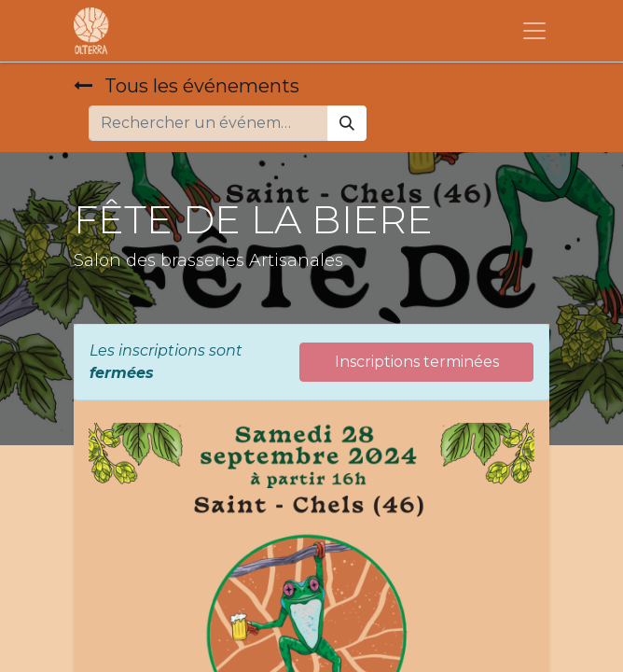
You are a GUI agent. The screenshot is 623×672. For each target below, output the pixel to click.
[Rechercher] (347, 123)
